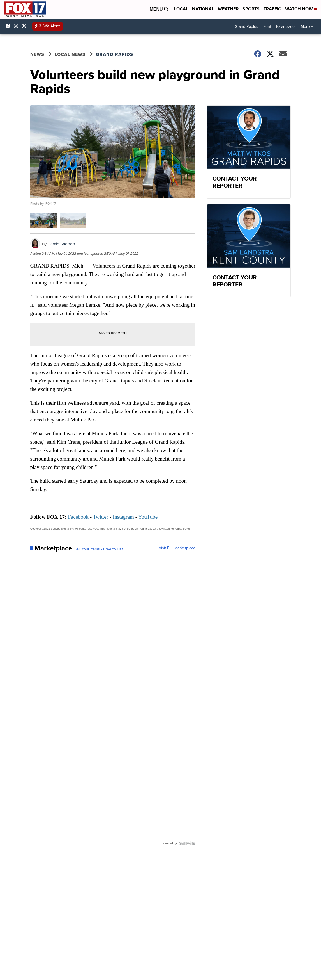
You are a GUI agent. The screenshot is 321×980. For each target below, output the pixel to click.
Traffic (272, 9)
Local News (70, 54)
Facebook (78, 517)
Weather (228, 9)
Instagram (123, 517)
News (37, 54)
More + (307, 27)
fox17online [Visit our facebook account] (9, 26)
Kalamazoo (285, 27)
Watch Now (301, 9)
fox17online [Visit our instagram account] (17, 26)
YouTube (148, 517)
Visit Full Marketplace (177, 548)
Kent (267, 27)
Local (181, 9)
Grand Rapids (246, 27)
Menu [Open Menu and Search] (159, 9)
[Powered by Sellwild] (187, 843)
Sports (251, 9)
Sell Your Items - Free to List (99, 549)
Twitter (101, 517)
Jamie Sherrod (62, 244)
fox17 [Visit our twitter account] (26, 26)
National (203, 9)
